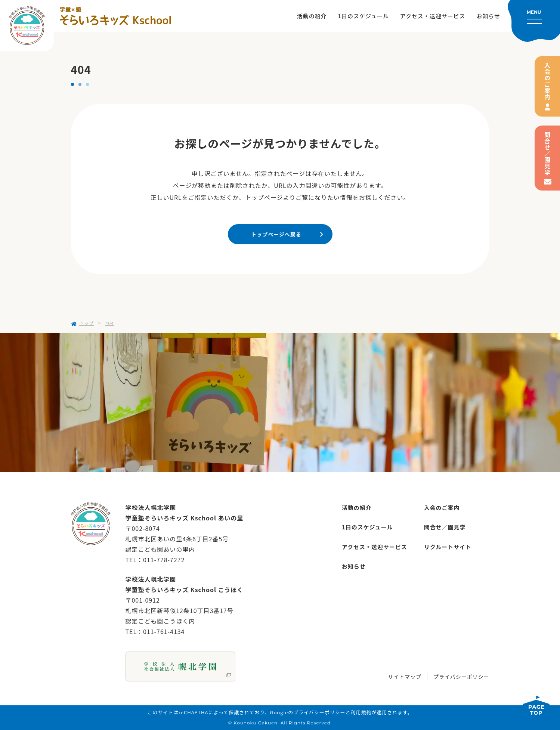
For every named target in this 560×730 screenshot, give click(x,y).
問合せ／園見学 (547, 154)
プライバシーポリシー (461, 677)
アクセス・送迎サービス (433, 16)
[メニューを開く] (534, 21)
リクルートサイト (448, 547)
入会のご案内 (547, 81)
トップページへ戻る (276, 234)
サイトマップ (405, 677)
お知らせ (488, 16)
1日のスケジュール (363, 16)
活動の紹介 (312, 16)
